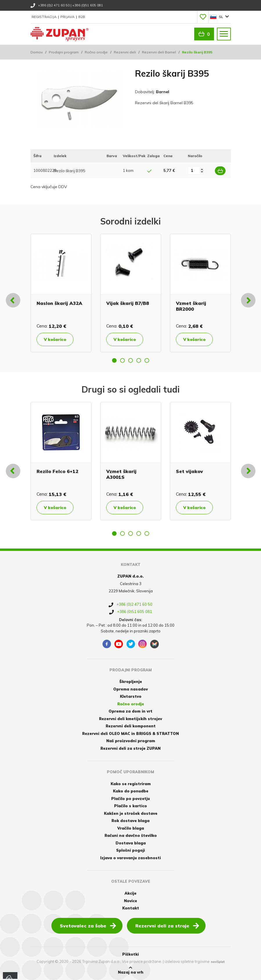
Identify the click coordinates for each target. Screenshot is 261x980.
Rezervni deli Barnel (159, 52)
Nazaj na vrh (131, 970)
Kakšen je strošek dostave (131, 813)
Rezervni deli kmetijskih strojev (130, 719)
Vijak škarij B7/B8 (128, 303)
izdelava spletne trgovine (187, 961)
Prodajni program (64, 52)
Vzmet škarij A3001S (121, 474)
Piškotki (130, 954)
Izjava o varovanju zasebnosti (130, 858)
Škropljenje (131, 681)
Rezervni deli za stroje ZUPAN (130, 748)
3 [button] (131, 360)
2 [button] (123, 360)
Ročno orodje (96, 52)
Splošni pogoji (130, 850)
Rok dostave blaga (130, 821)
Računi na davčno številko (131, 835)
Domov (37, 52)
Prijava (68, 17)
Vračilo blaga (131, 828)
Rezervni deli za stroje (167, 925)
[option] (61, 293)
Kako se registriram (131, 784)
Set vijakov (189, 471)
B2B (82, 17)
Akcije (130, 893)
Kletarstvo (131, 696)
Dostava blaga (131, 843)
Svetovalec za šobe (88, 925)
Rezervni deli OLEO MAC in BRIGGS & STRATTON (130, 733)
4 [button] (139, 360)
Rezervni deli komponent (131, 726)
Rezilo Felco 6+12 (57, 471)
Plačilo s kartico (130, 806)
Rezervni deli (125, 52)
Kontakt (131, 908)
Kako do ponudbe (131, 791)
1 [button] (114, 360)
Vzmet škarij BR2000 (191, 306)
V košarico (55, 339)
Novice (130, 901)
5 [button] (147, 360)
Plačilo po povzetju (130, 799)
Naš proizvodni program (131, 741)
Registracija (45, 17)
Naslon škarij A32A (59, 303)
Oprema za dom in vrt (130, 711)
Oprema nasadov (130, 689)
